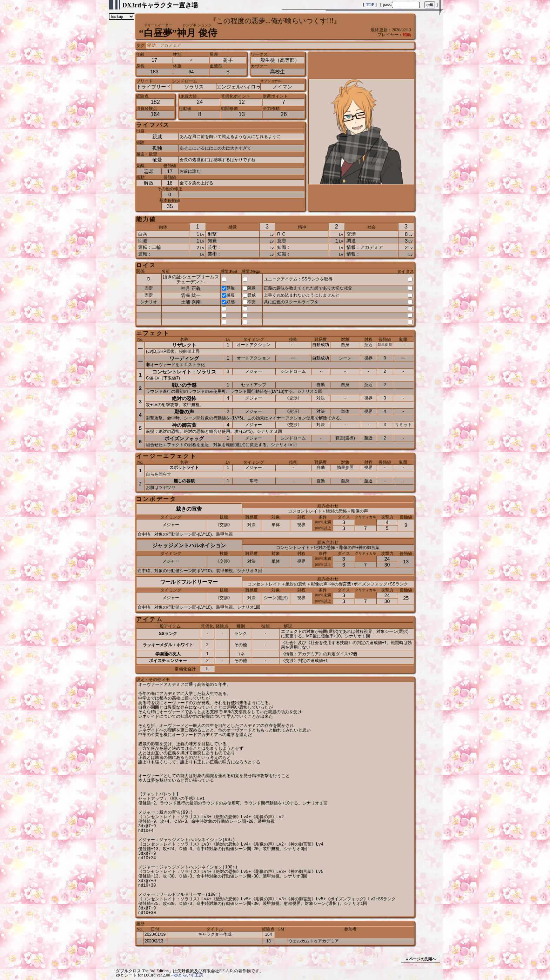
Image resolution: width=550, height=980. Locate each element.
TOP (370, 4)
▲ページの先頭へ (421, 959)
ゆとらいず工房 (188, 975)
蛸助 (407, 35)
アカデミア (170, 45)
